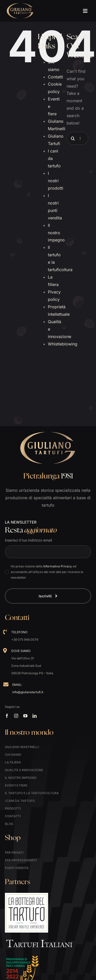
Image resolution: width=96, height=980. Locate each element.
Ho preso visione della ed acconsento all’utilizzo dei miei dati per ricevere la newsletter (47, 572)
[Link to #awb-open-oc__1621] (85, 11)
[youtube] (25, 716)
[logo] (20, 5)
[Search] (73, 138)
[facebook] (7, 716)
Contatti (55, 77)
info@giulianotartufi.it (28, 692)
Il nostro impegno (56, 233)
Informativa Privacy (58, 566)
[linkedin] (35, 716)
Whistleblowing (63, 344)
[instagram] (16, 716)
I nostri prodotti (56, 181)
